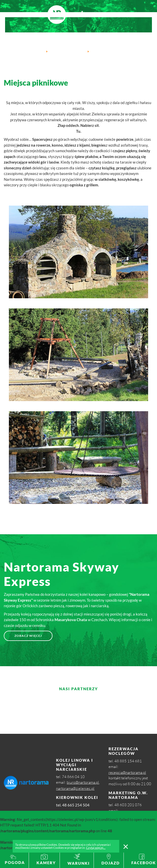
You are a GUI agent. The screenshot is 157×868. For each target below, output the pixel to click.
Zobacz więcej (28, 636)
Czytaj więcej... (96, 848)
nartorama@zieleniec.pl (75, 788)
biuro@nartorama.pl (83, 782)
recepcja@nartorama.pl (127, 772)
